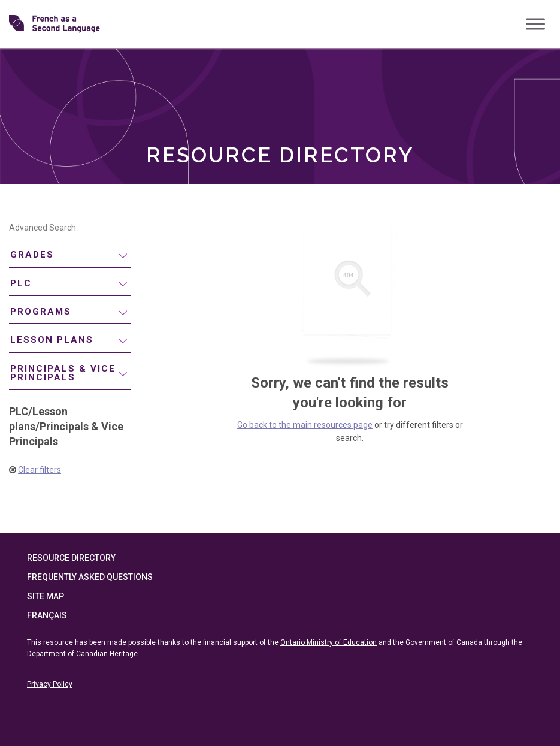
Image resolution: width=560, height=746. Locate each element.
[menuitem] (70, 256)
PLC (21, 283)
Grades (32, 255)
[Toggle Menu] (535, 24)
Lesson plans (52, 340)
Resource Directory (71, 558)
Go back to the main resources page (305, 425)
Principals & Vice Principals (63, 373)
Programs (41, 312)
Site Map (46, 596)
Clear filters (40, 470)
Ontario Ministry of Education (329, 642)
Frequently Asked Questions (90, 577)
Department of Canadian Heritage (82, 654)
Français (47, 615)
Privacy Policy (50, 684)
